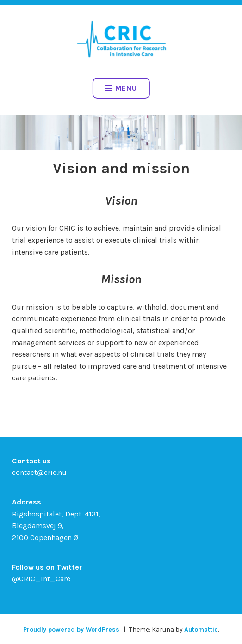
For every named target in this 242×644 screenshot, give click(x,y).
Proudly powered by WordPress (71, 629)
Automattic (201, 629)
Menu (121, 88)
